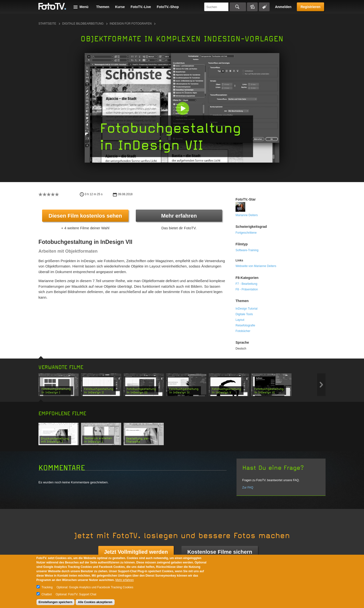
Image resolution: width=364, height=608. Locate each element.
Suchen (238, 7)
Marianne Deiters (247, 215)
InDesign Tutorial (246, 309)
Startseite (47, 24)
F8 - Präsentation (247, 289)
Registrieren (310, 7)
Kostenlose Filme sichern (220, 552)
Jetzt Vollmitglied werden (136, 552)
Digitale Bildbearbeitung (83, 24)
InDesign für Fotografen (131, 24)
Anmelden (283, 7)
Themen (103, 7)
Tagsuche (264, 7)
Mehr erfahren (179, 216)
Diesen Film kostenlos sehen (85, 216)
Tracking (47, 587)
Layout (240, 320)
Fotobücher (243, 331)
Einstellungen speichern (56, 602)
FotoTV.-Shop (168, 7)
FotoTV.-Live (141, 7)
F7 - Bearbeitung (246, 284)
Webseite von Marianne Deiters (256, 266)
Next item (321, 385)
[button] (183, 109)
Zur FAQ (248, 488)
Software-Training (247, 250)
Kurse (120, 7)
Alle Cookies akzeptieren (95, 602)
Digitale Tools (244, 314)
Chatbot (47, 594)
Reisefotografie (245, 325)
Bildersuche (252, 7)
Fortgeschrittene (246, 233)
